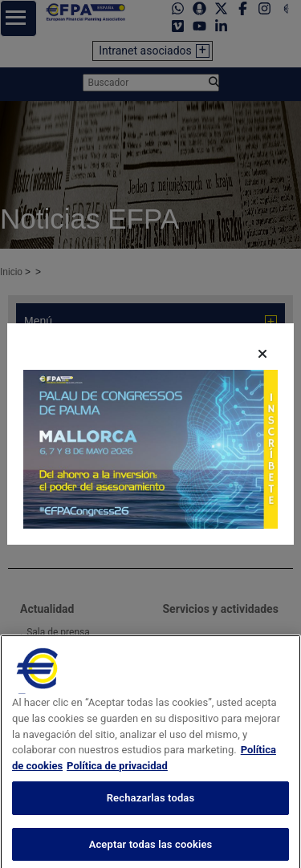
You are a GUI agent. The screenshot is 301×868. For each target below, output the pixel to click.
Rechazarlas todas (151, 818)
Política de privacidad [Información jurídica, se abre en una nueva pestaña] (117, 785)
